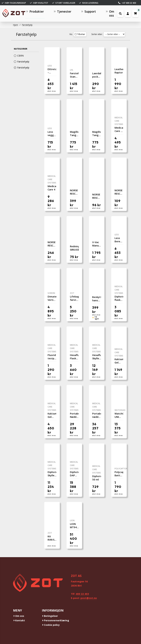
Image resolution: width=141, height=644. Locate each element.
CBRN (19, 56)
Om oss (19, 616)
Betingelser (50, 616)
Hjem (16, 25)
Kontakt (19, 620)
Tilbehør (80, 34)
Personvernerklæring (56, 620)
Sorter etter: (97, 34)
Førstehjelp (27, 25)
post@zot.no (89, 598)
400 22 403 (82, 594)
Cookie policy (51, 625)
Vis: (71, 34)
